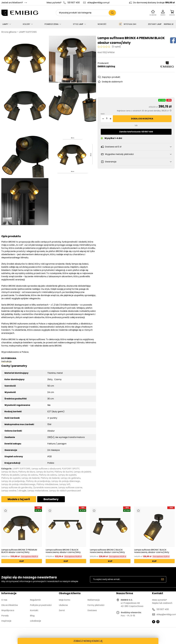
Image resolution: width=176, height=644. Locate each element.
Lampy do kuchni (45, 472)
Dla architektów (10, 605)
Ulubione (63, 605)
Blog (32, 616)
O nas (4, 600)
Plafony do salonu (48, 475)
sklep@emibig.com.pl (98, 3)
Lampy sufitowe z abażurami (46, 469)
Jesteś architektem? (12, 3)
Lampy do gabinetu (71, 478)
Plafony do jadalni (10, 475)
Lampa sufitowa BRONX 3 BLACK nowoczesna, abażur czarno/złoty (63, 551)
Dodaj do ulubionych (112, 82)
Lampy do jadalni (82, 472)
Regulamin (35, 600)
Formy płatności (96, 605)
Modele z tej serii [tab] (19, 499)
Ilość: (103, 114)
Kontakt (34, 610)
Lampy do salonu (29, 475)
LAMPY (5, 24)
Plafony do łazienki (50, 478)
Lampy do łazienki (31, 478)
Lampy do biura (9, 472)
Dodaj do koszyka (142, 119)
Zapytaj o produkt (111, 77)
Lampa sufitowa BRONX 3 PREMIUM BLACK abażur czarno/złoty (19, 551)
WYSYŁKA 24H (127, 24)
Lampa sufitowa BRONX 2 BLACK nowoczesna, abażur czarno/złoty (107, 551)
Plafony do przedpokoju (38, 481)
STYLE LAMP (78, 24)
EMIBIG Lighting (106, 66)
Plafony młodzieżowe (47, 484)
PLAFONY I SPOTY (71, 469)
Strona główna (9, 32)
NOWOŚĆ (102, 24)
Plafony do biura (27, 472)
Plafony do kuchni (64, 472)
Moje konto (65, 600)
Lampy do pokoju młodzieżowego (18, 484)
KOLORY (27, 24)
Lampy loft (65, 484)
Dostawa (92, 610)
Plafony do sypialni (11, 478)
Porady (5, 616)
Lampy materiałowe (38, 491)
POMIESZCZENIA (51, 24)
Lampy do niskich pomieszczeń (65, 491)
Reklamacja (94, 600)
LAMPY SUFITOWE (28, 32)
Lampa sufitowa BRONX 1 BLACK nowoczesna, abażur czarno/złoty (152, 551)
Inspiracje (6, 621)
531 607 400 (74, 3)
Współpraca (8, 610)
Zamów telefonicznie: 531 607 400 (136, 132)
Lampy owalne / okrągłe (14, 491)
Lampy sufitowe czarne (70, 487)
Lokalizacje (36, 621)
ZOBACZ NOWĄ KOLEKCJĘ (88, 641)
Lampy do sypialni (67, 475)
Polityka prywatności (41, 605)
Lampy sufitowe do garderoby (17, 487)
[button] (103, 119)
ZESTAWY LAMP (155, 24)
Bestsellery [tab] (51, 499)
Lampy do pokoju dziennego (66, 481)
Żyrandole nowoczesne (45, 487)
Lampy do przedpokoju (13, 481)
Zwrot (62, 610)
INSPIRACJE (169, 24)
